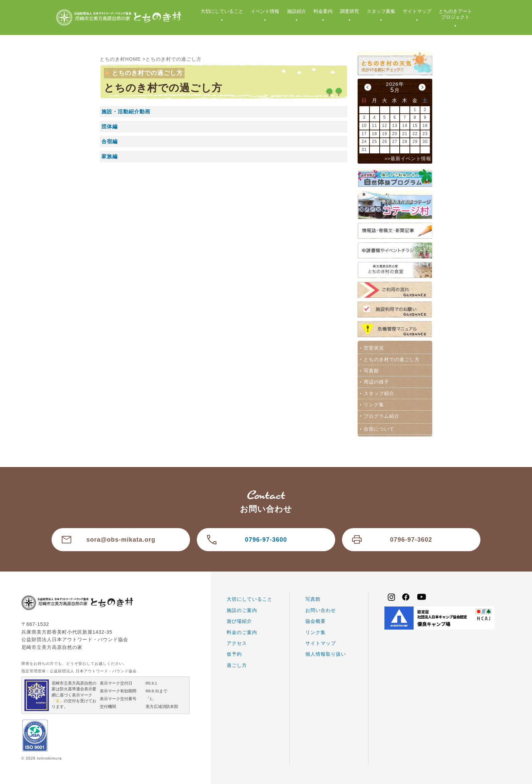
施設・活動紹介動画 (126, 111)
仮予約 (234, 654)
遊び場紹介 (239, 621)
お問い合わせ (321, 610)
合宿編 (110, 141)
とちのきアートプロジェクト (455, 14)
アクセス (237, 643)
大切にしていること (222, 11)
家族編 (110, 156)
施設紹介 (297, 11)
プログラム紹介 (382, 416)
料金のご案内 (242, 632)
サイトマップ (417, 11)
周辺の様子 (376, 382)
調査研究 (349, 11)
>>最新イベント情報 (408, 159)
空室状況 (374, 348)
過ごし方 (237, 665)
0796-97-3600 (266, 540)
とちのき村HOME (120, 59)
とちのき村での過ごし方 (174, 59)
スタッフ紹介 (379, 393)
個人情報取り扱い (326, 654)
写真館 (371, 371)
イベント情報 (265, 11)
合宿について (379, 429)
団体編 (110, 126)
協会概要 (316, 621)
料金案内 (323, 11)
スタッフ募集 (381, 11)
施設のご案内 (242, 610)
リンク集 (374, 405)
